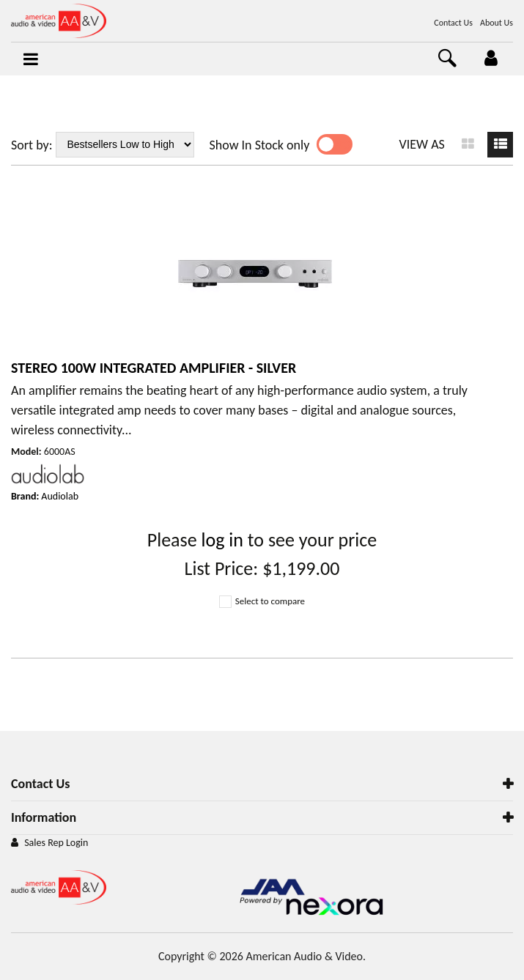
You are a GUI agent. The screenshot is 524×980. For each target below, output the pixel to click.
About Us (497, 23)
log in (222, 540)
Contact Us (453, 23)
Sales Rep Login (56, 843)
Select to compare (262, 601)
